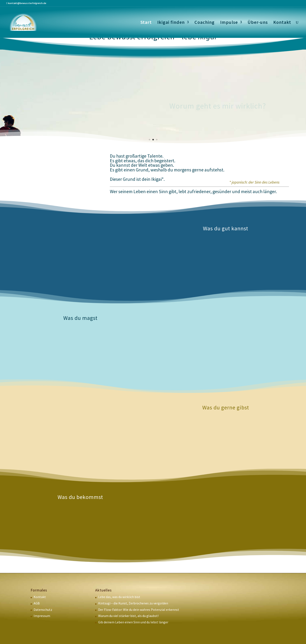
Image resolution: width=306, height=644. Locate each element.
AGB (37, 603)
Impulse (229, 23)
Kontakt (282, 23)
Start (146, 23)
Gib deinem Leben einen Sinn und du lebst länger (133, 622)
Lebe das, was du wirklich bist (119, 597)
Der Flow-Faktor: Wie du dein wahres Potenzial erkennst (139, 610)
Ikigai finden (171, 23)
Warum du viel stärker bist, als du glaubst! (128, 616)
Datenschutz (43, 610)
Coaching (205, 23)
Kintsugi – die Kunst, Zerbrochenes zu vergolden (133, 603)
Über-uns (258, 23)
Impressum (42, 616)
